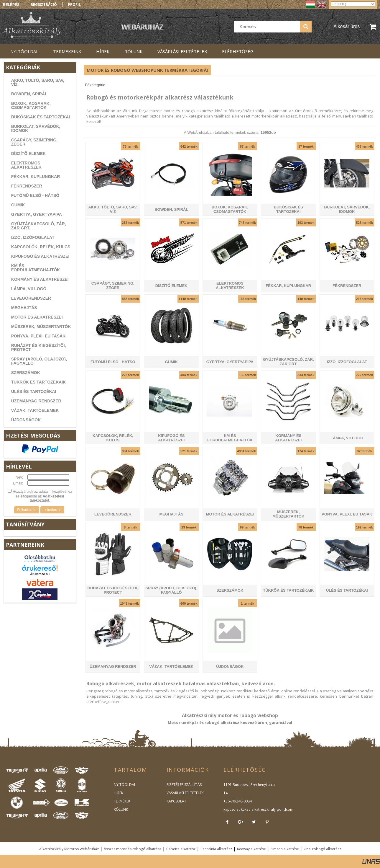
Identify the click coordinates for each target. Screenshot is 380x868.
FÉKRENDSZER (27, 186)
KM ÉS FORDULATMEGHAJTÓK (36, 268)
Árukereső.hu (40, 574)
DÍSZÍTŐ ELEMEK (28, 154)
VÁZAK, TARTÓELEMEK (35, 410)
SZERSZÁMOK (26, 373)
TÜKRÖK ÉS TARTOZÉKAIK (38, 382)
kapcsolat (232, 809)
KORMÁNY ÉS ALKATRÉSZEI (40, 279)
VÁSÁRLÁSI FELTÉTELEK (185, 793)
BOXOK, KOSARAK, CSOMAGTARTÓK (31, 105)
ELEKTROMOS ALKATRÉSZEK (26, 165)
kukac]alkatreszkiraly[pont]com (267, 809)
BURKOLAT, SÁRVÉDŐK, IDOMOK (36, 128)
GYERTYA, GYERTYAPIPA (37, 214)
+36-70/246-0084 (238, 801)
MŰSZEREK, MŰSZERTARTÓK (41, 327)
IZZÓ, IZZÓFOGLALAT (33, 237)
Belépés (11, 5)
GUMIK (18, 205)
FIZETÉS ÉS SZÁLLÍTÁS (184, 785)
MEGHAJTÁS (24, 308)
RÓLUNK (121, 809)
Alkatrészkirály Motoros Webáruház (69, 849)
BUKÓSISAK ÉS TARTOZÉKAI (41, 117)
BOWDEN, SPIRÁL (29, 94)
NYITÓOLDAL (125, 785)
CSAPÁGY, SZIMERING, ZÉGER (34, 142)
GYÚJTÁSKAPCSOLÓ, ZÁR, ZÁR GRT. (39, 226)
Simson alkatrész (285, 849)
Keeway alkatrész (251, 849)
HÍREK (119, 793)
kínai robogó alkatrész (322, 849)
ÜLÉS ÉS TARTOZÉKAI (34, 391)
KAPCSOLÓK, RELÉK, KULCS (41, 247)
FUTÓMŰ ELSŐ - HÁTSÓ (35, 195)
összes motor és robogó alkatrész (133, 849)
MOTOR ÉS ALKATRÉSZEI (37, 317)
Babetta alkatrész (181, 849)
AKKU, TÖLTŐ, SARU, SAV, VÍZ (38, 82)
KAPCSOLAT (176, 801)
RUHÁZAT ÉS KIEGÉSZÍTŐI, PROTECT (39, 347)
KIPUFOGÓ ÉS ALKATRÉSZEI (40, 256)
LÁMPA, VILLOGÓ (29, 289)
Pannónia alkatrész (216, 849)
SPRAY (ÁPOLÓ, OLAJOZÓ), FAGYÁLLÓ (39, 361)
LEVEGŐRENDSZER (31, 298)
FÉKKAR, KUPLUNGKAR (36, 177)
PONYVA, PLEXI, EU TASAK (38, 336)
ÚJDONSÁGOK (26, 420)
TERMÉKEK (122, 801)
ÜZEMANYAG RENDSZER (36, 401)
